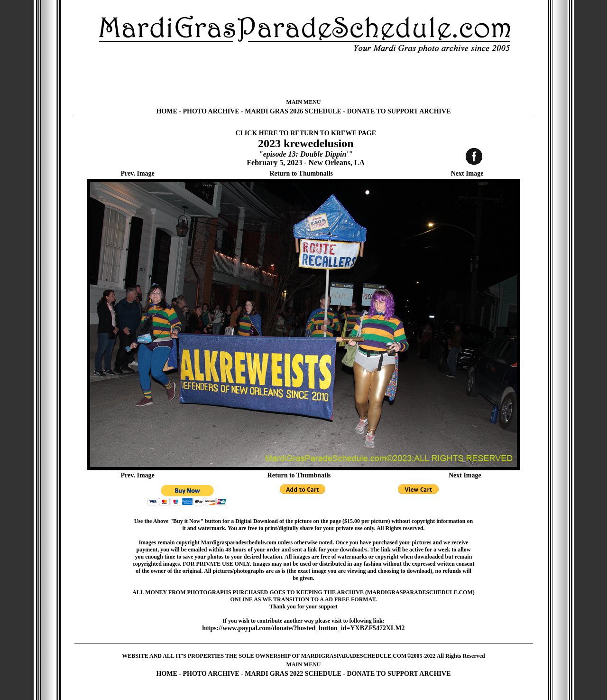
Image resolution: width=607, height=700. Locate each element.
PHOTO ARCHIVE (211, 111)
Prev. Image (138, 173)
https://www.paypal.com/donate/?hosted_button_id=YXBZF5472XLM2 (303, 628)
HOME (167, 111)
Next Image (467, 173)
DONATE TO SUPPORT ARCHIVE (399, 111)
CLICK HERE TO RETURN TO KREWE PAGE (306, 133)
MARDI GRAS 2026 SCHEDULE (293, 111)
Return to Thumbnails (301, 173)
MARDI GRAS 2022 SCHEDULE (293, 674)
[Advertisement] (303, 76)
